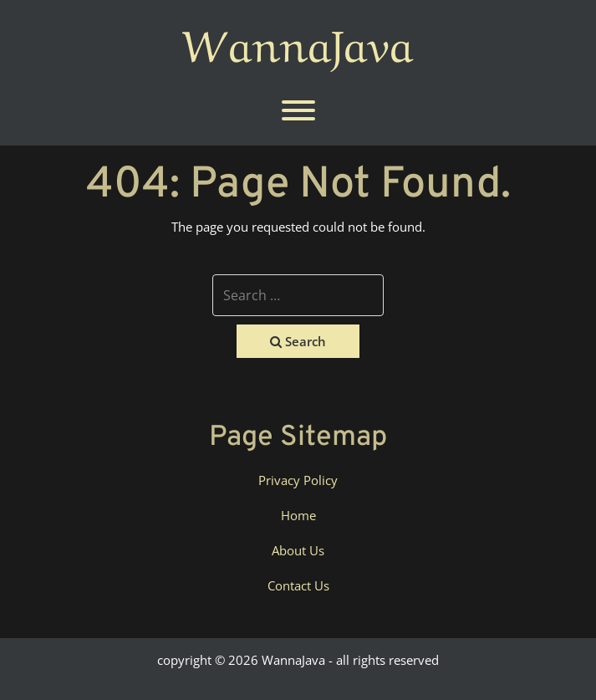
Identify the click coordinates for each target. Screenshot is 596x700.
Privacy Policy (298, 480)
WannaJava (298, 41)
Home (298, 515)
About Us (298, 550)
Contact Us (298, 585)
